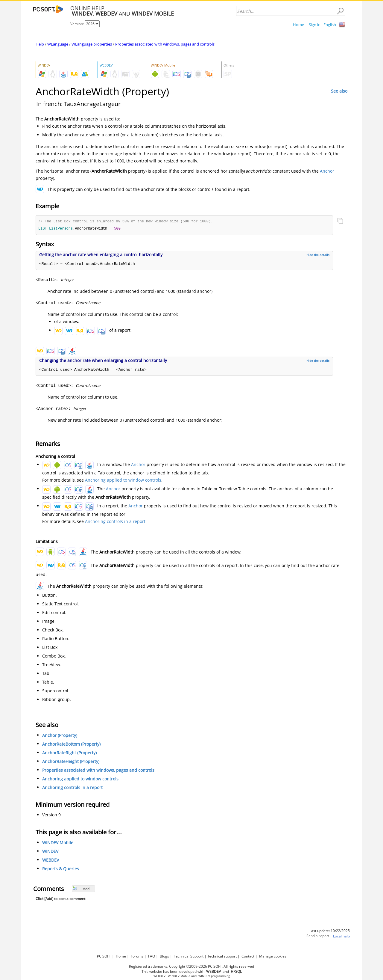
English (330, 25)
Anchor (327, 171)
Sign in (315, 25)
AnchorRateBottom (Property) (71, 745)
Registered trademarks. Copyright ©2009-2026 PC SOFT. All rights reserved (191, 966)
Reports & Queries (61, 869)
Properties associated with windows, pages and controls (165, 44)
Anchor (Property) (60, 736)
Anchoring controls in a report (115, 522)
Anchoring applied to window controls (123, 481)
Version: (77, 24)
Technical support (222, 956)
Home (298, 25)
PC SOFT (104, 956)
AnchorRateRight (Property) (69, 753)
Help (40, 44)
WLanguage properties (92, 44)
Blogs (164, 956)
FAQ (152, 956)
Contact (248, 956)
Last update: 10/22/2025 (330, 931)
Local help (341, 937)
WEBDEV (51, 861)
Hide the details (318, 255)
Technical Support (189, 956)
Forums (137, 956)
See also (339, 91)
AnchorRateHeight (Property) (71, 762)
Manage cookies (273, 956)
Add (81, 889)
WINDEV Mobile (58, 843)
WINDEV (50, 852)
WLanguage (58, 44)
